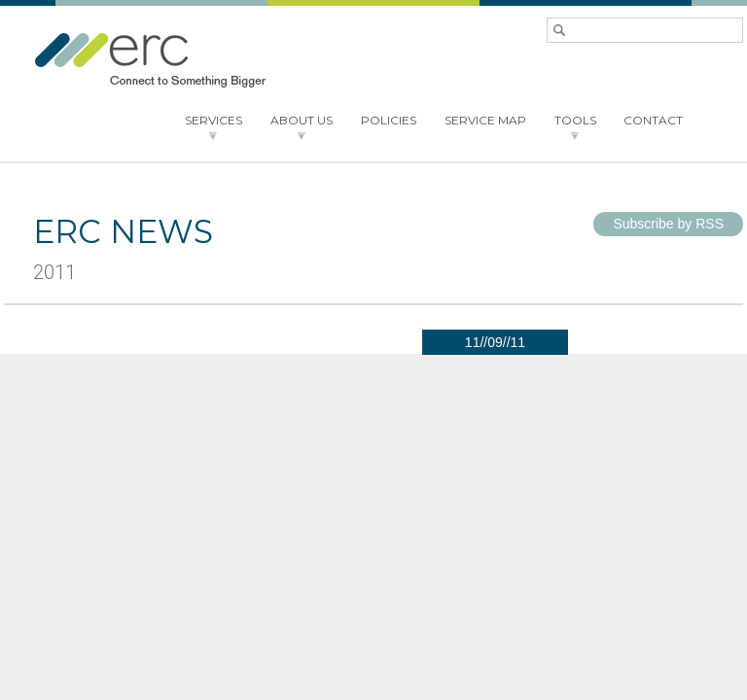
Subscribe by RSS (668, 224)
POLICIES (389, 120)
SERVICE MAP (485, 120)
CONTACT (653, 120)
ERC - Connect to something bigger (150, 60)
